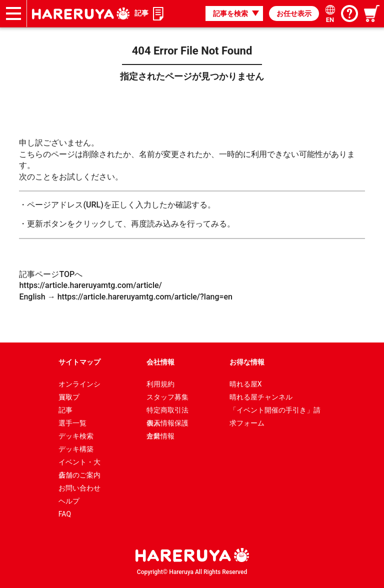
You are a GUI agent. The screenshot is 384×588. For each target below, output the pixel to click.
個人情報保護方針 (167, 424)
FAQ (65, 514)
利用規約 (160, 384)
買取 (65, 397)
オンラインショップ (79, 385)
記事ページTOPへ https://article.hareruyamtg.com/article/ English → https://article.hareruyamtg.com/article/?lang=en (126, 285)
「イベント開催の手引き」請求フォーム (275, 411)
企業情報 (160, 436)
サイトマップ (79, 362)
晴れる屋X (246, 384)
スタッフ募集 (167, 397)
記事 (141, 13)
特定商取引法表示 (167, 411)
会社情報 (160, 362)
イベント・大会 (79, 463)
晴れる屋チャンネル (261, 397)
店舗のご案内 (79, 475)
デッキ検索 (76, 436)
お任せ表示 (294, 13)
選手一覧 (72, 423)
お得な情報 (247, 362)
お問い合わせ (79, 488)
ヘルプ (69, 501)
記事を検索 (230, 13)
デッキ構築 (76, 449)
